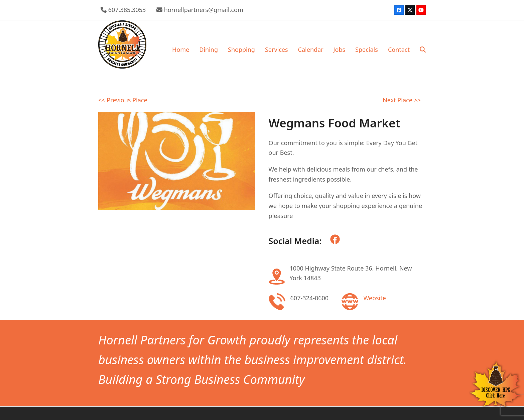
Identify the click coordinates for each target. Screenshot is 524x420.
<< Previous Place (123, 100)
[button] (423, 49)
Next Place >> (402, 100)
